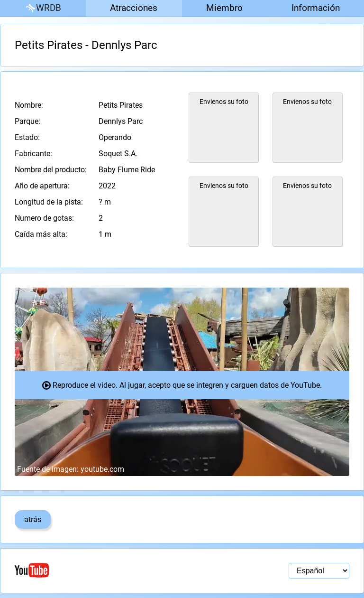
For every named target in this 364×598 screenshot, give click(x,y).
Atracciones (134, 8)
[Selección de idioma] (319, 571)
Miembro (224, 8)
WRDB (43, 8)
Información (316, 8)
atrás (33, 519)
